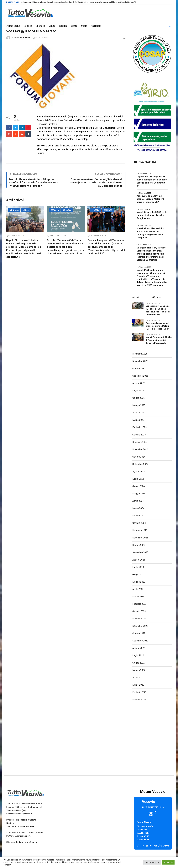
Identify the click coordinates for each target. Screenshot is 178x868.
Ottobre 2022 (139, 633)
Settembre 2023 (140, 552)
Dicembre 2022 (140, 619)
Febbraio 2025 (139, 427)
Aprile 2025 (138, 413)
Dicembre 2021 (140, 700)
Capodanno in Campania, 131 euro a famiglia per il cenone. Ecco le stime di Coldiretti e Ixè (60, 2)
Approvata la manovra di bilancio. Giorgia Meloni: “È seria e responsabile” (134, 2)
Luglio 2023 (138, 567)
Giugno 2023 (139, 574)
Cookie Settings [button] (152, 862)
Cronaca (14, 210)
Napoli (26, 210)
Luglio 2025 (138, 391)
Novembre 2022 (140, 626)
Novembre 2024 (140, 449)
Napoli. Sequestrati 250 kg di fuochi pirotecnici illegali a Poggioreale (152, 215)
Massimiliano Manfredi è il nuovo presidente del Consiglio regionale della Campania (150, 233)
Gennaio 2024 (139, 523)
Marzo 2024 (138, 508)
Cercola (55, 210)
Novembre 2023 (140, 538)
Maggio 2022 (139, 670)
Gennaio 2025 (139, 435)
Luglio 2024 (138, 479)
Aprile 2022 (138, 677)
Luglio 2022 (138, 655)
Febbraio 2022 (139, 692)
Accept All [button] (168, 862)
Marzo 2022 (138, 685)
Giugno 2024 (139, 486)
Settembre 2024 (140, 464)
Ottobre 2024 (139, 457)
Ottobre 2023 (139, 545)
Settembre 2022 (140, 641)
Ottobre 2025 (139, 368)
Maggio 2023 (139, 582)
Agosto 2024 (139, 471)
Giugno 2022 (139, 663)
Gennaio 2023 (139, 611)
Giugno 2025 (139, 398)
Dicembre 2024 (140, 442)
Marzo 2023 (138, 597)
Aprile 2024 (138, 501)
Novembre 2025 (140, 361)
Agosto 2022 (139, 648)
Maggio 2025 (139, 405)
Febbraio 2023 (139, 604)
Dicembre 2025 (140, 354)
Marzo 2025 (138, 420)
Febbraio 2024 (139, 516)
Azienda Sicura (29, 842)
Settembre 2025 (140, 376)
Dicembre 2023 (140, 530)
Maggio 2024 (139, 494)
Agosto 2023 (139, 560)
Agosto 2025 (139, 383)
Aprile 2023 (138, 589)
